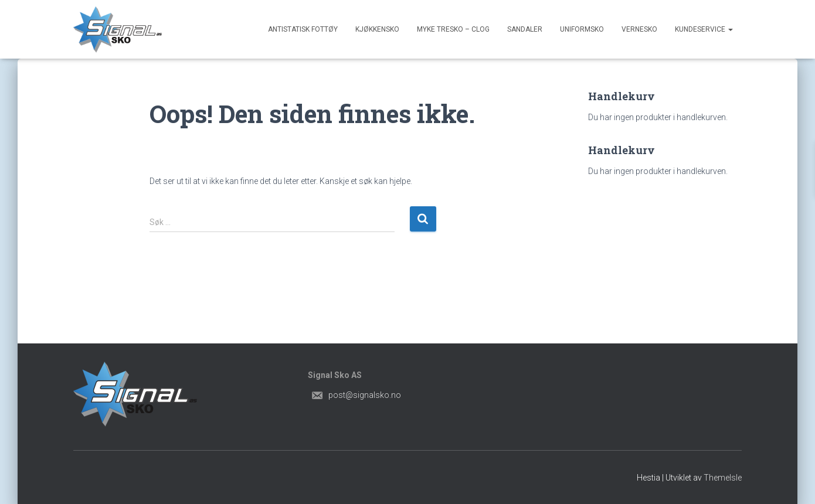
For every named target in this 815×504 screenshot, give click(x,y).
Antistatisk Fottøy (303, 29)
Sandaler (525, 29)
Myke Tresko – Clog (453, 29)
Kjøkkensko (377, 29)
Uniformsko (582, 29)
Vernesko (639, 29)
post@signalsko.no (365, 395)
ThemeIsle (723, 478)
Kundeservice (704, 29)
